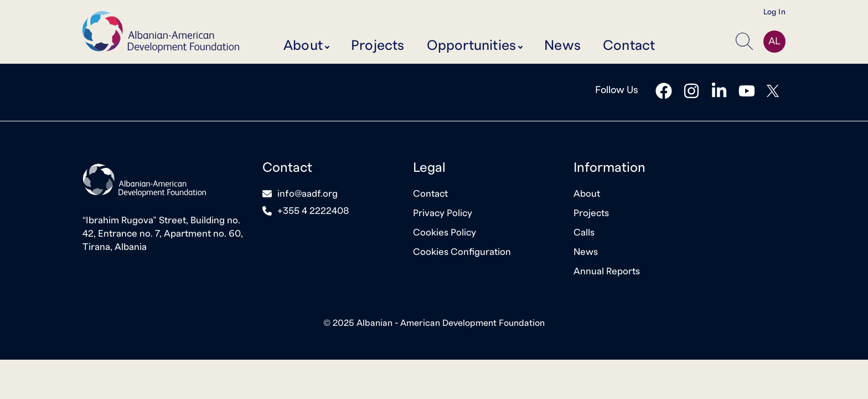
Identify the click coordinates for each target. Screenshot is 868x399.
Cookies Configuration (462, 252)
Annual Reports (607, 271)
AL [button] (774, 41)
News (562, 46)
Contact (629, 46)
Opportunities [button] (472, 46)
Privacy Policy (443, 213)
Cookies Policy (445, 232)
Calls (584, 232)
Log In (774, 12)
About (587, 194)
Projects (378, 46)
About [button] (303, 46)
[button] (747, 42)
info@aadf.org (308, 194)
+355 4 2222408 (313, 211)
